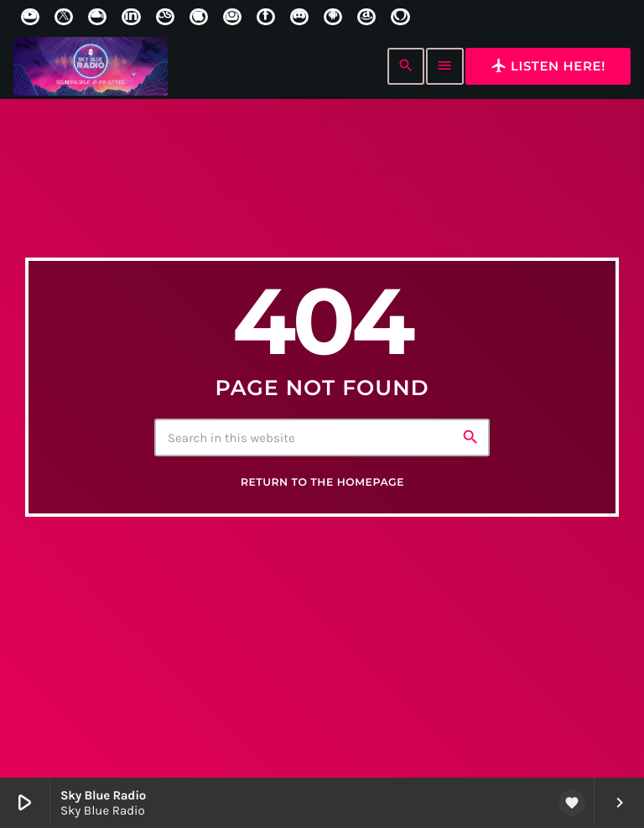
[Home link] (91, 66)
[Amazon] (366, 17)
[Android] (333, 17)
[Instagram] (232, 17)
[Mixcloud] (97, 17)
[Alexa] (400, 17)
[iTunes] (199, 17)
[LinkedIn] (131, 17)
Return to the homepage (322, 484)
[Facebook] (266, 17)
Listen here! (548, 65)
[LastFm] (165, 17)
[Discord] (299, 17)
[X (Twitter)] (64, 17)
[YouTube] (30, 17)
